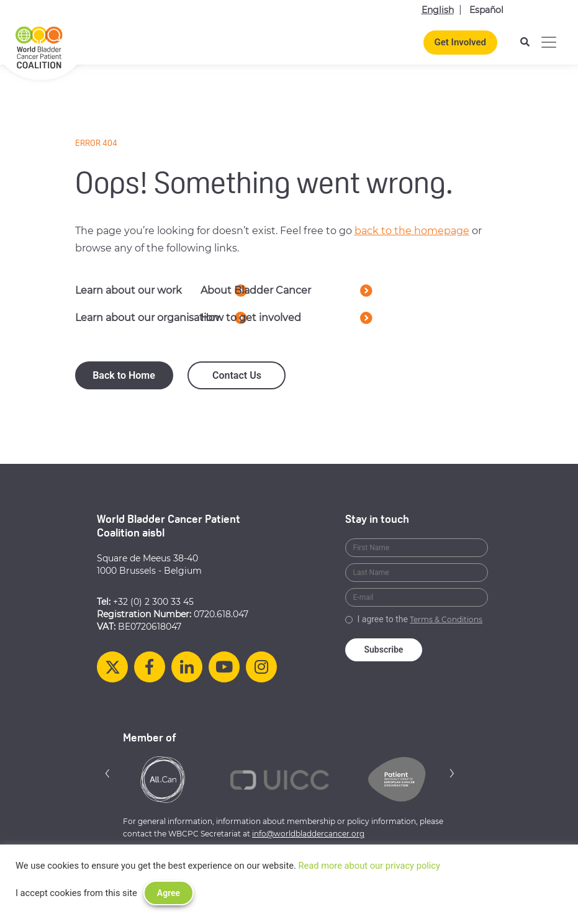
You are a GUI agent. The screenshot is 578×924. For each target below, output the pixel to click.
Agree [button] (169, 893)
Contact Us (237, 375)
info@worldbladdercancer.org (308, 834)
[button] (107, 773)
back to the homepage (412, 231)
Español (486, 10)
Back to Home (124, 375)
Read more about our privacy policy (369, 866)
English (438, 10)
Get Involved (460, 42)
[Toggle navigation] (549, 42)
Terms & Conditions (446, 619)
